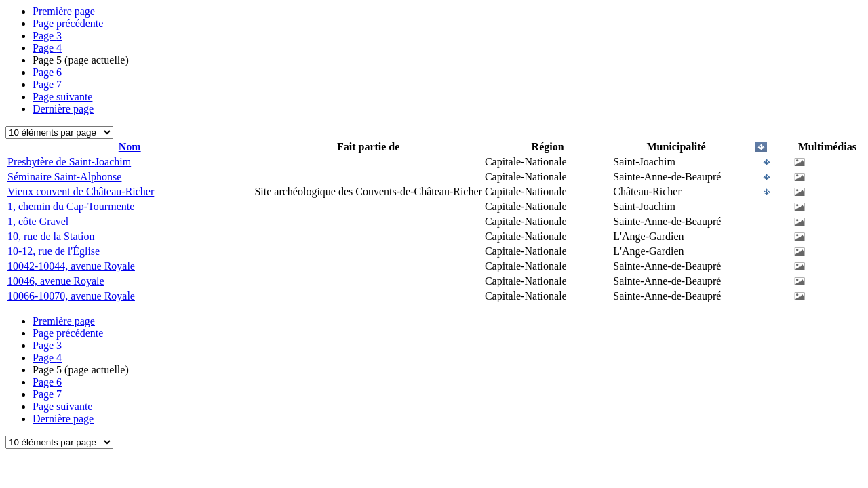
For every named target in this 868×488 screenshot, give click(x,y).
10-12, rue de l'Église (54, 251)
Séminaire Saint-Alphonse (64, 177)
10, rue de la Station (51, 236)
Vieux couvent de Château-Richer (81, 191)
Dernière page (63, 109)
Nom (130, 147)
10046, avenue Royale (56, 281)
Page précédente (68, 23)
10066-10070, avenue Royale (71, 296)
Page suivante (62, 97)
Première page (64, 11)
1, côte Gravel (38, 221)
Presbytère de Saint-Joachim (69, 162)
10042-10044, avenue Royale (71, 266)
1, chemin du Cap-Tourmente (71, 206)
